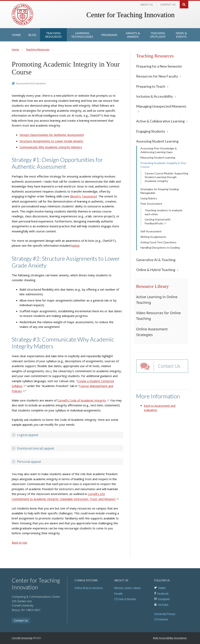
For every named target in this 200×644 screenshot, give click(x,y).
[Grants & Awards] (133, 35)
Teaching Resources (155, 56)
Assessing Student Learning (157, 141)
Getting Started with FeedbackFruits (158, 221)
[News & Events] (181, 35)
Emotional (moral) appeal (33, 448)
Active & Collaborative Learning (160, 121)
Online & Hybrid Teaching (156, 270)
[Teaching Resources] (53, 35)
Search (184, 4)
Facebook (163, 593)
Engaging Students (151, 131)
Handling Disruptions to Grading (160, 248)
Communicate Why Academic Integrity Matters (51, 147)
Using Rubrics (149, 198)
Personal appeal (26, 462)
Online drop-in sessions (89, 588)
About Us (147, 4)
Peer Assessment (151, 204)
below (75, 245)
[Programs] (109, 35)
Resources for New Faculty (157, 76)
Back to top (19, 542)
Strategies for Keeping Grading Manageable (160, 191)
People (118, 593)
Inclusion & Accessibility (154, 96)
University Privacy (165, 614)
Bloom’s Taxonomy (83, 196)
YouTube (163, 605)
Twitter (162, 588)
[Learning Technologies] (82, 35)
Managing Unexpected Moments (161, 106)
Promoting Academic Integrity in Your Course (163, 165)
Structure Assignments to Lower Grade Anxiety (51, 141)
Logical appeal (25, 435)
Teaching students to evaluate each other (164, 212)
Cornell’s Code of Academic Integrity (83, 400)
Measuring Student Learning (158, 157)
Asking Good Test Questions (158, 242)
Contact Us (169, 366)
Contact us (168, 4)
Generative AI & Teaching (156, 260)
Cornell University (22, 638)
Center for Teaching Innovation (130, 15)
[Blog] (32, 35)
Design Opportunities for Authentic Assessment (52, 135)
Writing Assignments (153, 237)
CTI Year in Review (125, 599)
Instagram (164, 599)
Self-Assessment (151, 231)
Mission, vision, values (128, 588)
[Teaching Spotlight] (158, 35)
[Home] (17, 35)
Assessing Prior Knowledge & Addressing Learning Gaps (159, 150)
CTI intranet (161, 619)
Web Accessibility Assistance (170, 638)
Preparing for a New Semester (159, 66)
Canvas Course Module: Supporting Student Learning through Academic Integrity (166, 177)
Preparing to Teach (151, 86)
